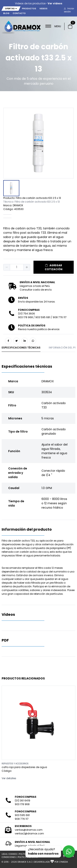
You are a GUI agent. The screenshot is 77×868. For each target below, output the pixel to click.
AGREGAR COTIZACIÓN (54, 267)
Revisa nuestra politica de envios (39, 329)
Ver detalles (9, 778)
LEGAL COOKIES (9, 854)
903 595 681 (43, 317)
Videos (43, 9)
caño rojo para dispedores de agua (24, 767)
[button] (70, 10)
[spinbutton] (17, 267)
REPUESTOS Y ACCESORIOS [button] (15, 764)
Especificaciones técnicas (21, 348)
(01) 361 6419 (22, 801)
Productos (29, 9)
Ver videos (55, 3)
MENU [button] (53, 26)
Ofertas (11, 9)
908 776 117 (60, 317)
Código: (7, 771)
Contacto (19, 13)
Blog (6, 13)
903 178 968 (25, 317)
